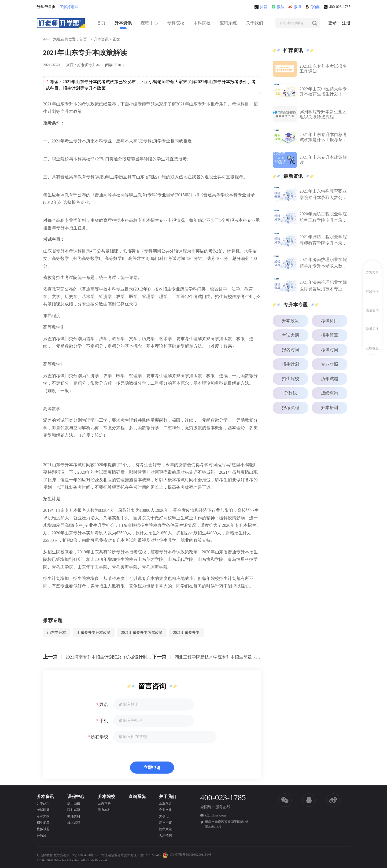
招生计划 (290, 364)
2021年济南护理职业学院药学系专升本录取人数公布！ (323, 263)
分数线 (290, 393)
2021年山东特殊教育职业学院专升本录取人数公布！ (323, 195)
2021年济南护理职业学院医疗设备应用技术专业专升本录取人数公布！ (323, 286)
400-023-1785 (337, 7)
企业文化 (165, 810)
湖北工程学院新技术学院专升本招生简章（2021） (218, 657)
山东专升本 (57, 633)
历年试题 (330, 379)
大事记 (164, 816)
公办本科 (104, 803)
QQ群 (312, 7)
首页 (101, 23)
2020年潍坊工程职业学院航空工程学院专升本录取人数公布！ (323, 218)
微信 (278, 7)
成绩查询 (330, 393)
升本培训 (330, 408)
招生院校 (290, 379)
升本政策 (290, 321)
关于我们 (255, 23)
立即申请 (152, 768)
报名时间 (290, 350)
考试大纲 (290, 335)
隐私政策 (165, 829)
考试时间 (330, 350)
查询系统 (228, 23)
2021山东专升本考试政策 (142, 633)
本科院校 (202, 23)
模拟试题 (43, 829)
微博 (295, 7)
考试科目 (330, 321)
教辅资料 (74, 816)
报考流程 (290, 408)
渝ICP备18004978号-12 (82, 855)
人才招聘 (165, 836)
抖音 (261, 7)
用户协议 (165, 823)
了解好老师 (69, 7)
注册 (346, 23)
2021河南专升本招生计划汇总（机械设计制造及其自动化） (109, 657)
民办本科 (104, 810)
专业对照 (330, 364)
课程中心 (149, 23)
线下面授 (74, 803)
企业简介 (165, 803)
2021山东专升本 (186, 633)
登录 (332, 23)
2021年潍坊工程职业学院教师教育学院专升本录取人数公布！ (323, 240)
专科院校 (176, 23)
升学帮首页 (46, 7)
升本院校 (106, 797)
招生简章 (330, 335)
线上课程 (74, 823)
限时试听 (74, 810)
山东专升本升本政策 (94, 633)
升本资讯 (123, 23)
